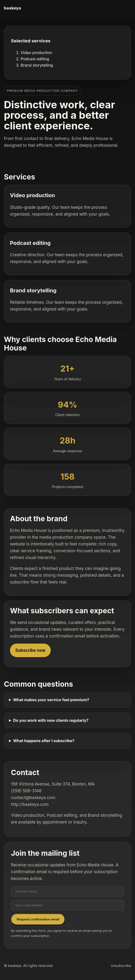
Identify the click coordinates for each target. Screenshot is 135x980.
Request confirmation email (38, 919)
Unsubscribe (121, 966)
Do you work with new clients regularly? (51, 720)
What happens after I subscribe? (44, 741)
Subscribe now (30, 650)
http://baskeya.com (30, 804)
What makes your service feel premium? (51, 700)
